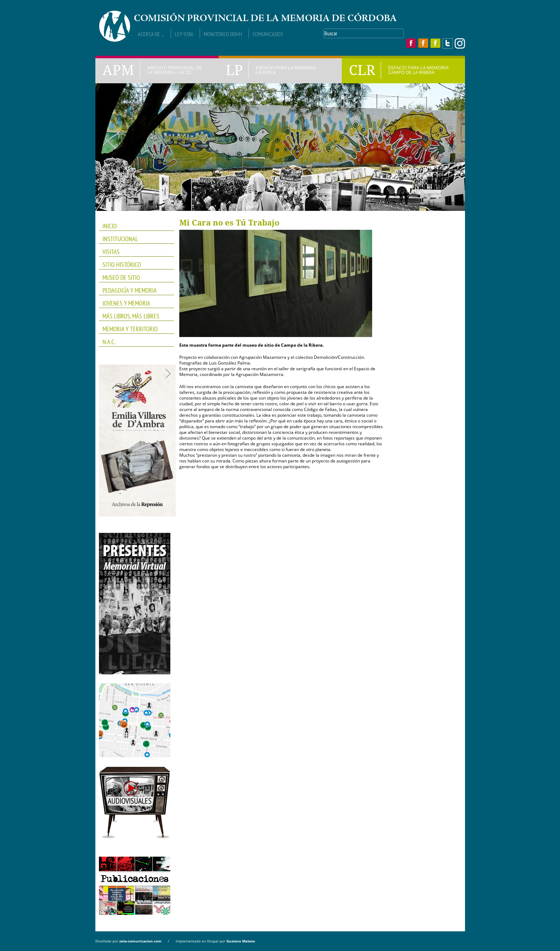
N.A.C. (134, 342)
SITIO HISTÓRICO (122, 265)
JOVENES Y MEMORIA (134, 303)
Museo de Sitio (121, 278)
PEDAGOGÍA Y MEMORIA (134, 291)
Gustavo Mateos (241, 941)
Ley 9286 (184, 34)
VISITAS (111, 252)
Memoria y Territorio (134, 329)
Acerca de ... (151, 34)
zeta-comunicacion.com (140, 941)
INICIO (110, 226)
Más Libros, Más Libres (134, 316)
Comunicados (268, 34)
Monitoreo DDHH (223, 34)
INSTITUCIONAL (134, 239)
